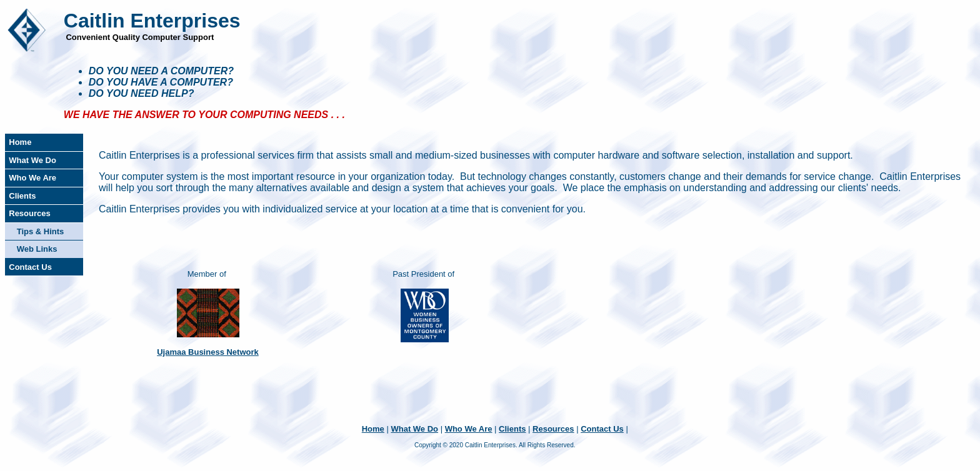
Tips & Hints (41, 231)
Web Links (37, 249)
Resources (29, 213)
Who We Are (32, 178)
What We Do (32, 160)
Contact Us (30, 267)
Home (20, 142)
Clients (22, 196)
